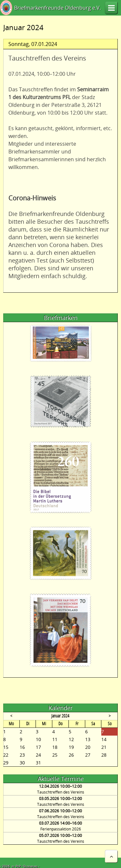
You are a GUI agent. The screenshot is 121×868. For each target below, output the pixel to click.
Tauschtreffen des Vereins (61, 792)
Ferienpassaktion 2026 (61, 829)
